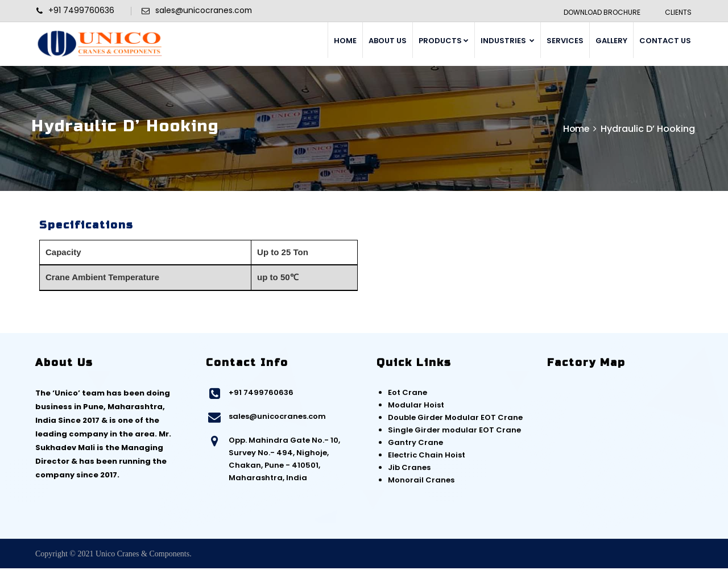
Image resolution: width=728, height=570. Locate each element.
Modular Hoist (416, 407)
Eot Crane (408, 394)
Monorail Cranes (421, 482)
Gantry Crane (415, 444)
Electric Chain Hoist (427, 457)
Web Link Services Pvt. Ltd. (652, 556)
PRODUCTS (444, 41)
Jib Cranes (409, 469)
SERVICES (565, 41)
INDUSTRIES (508, 41)
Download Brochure (601, 12)
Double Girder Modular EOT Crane (455, 419)
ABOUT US (388, 41)
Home (576, 130)
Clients (678, 12)
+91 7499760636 (261, 394)
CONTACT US (665, 41)
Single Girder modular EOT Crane (454, 432)
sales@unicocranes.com (277, 418)
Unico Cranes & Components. (144, 556)
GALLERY (611, 41)
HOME (345, 41)
